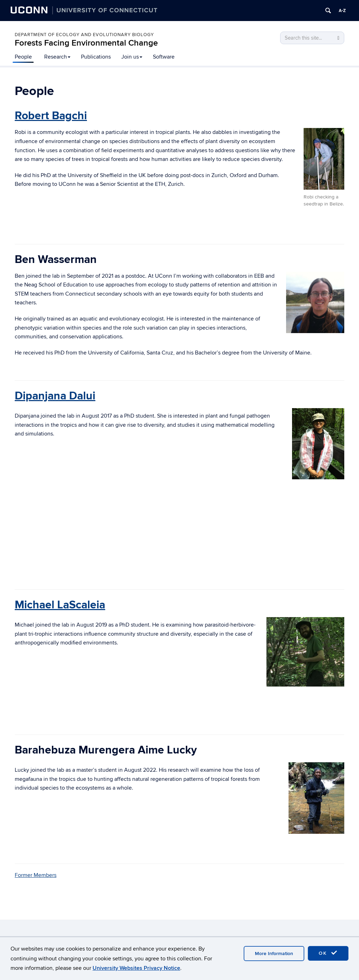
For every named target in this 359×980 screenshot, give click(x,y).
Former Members (36, 875)
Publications (96, 57)
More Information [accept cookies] (274, 954)
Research (57, 57)
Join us (132, 57)
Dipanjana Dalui (55, 396)
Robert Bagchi (51, 116)
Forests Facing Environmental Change (86, 43)
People (23, 57)
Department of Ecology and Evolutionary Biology (84, 35)
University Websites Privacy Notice (136, 968)
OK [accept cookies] (328, 953)
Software (164, 57)
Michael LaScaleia (60, 605)
